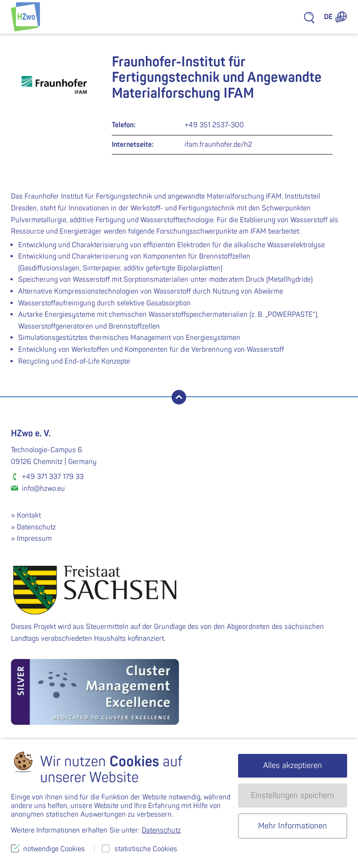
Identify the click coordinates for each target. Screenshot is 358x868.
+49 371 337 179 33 (53, 477)
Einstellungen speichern (293, 796)
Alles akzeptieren (293, 766)
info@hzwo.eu (43, 489)
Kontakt (29, 515)
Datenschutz (36, 527)
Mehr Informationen (293, 826)
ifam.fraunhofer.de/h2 (218, 145)
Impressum (34, 539)
